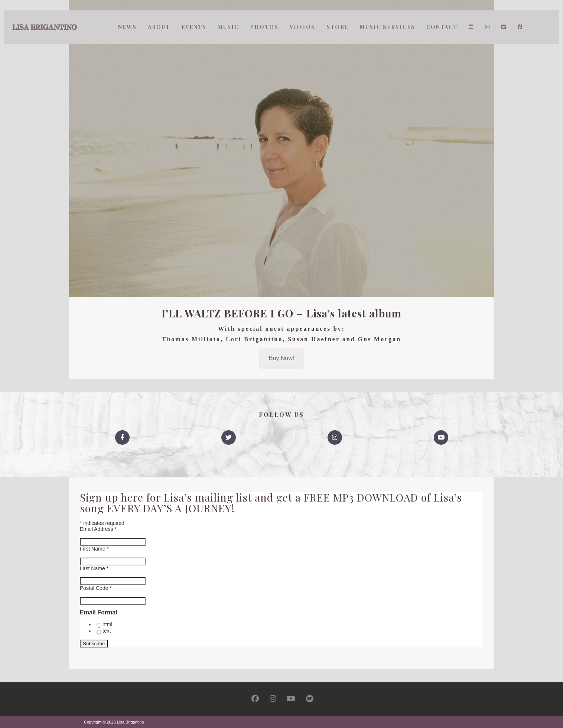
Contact (442, 27)
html (107, 624)
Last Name (94, 568)
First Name (94, 549)
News (127, 27)
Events (194, 27)
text (107, 631)
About (159, 27)
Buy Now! (281, 358)
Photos (264, 27)
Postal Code (96, 588)
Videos (302, 27)
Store (338, 27)
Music (228, 27)
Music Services (388, 27)
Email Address (98, 529)
